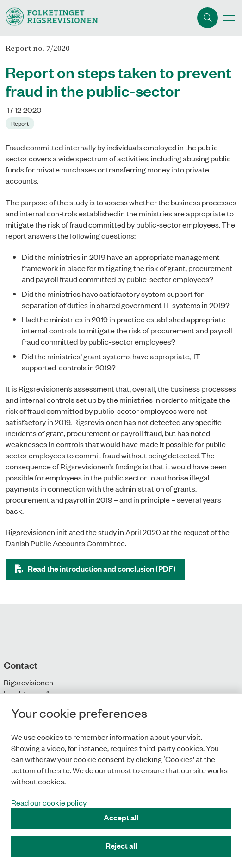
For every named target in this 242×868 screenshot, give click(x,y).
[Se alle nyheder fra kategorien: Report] (21, 123)
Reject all (121, 846)
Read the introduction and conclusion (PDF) (102, 569)
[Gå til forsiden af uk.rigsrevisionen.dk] (96, 18)
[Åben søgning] (208, 18)
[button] (233, 18)
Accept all (121, 817)
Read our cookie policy (49, 802)
